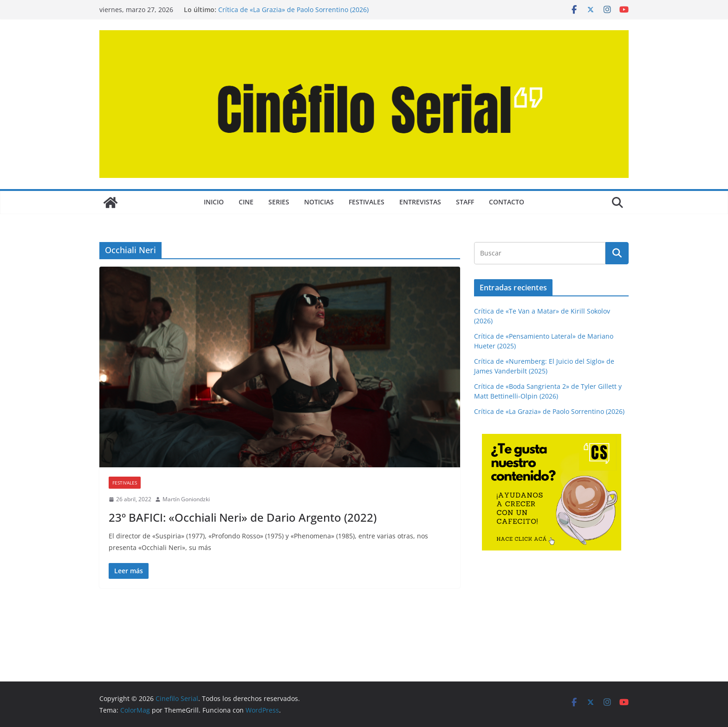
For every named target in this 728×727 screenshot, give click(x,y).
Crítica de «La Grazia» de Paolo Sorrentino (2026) (293, 10)
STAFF (465, 202)
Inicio (214, 202)
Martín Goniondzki (186, 499)
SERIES (279, 202)
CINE (246, 202)
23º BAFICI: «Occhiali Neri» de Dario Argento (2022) (243, 517)
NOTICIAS (319, 202)
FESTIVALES (367, 202)
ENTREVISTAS (420, 202)
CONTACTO (507, 202)
